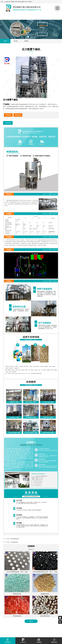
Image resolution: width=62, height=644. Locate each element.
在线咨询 (18, 115)
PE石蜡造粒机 (14, 542)
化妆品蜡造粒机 (45, 616)
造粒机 (5, 41)
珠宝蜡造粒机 (17, 616)
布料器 (26, 41)
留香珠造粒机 (17, 594)
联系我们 (8, 115)
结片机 (16, 41)
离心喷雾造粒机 (15, 539)
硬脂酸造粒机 (45, 594)
